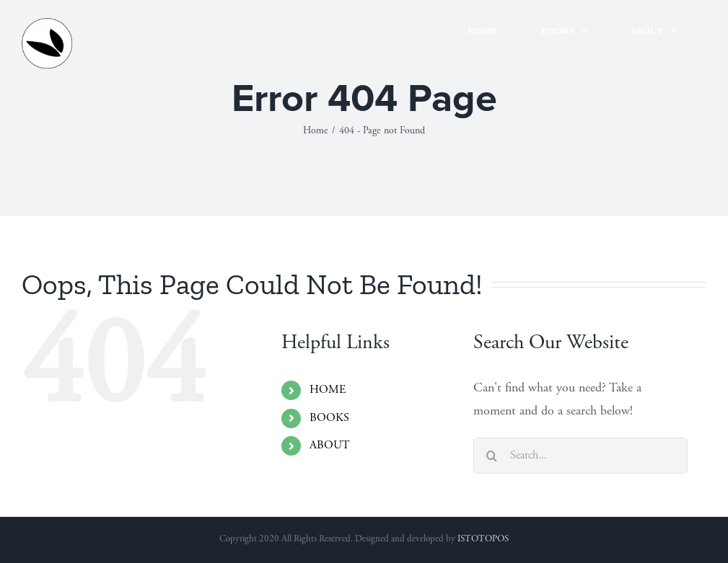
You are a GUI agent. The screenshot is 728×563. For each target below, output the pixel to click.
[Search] (491, 456)
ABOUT (330, 445)
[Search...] (580, 456)
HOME (328, 390)
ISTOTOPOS (483, 540)
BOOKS (329, 418)
